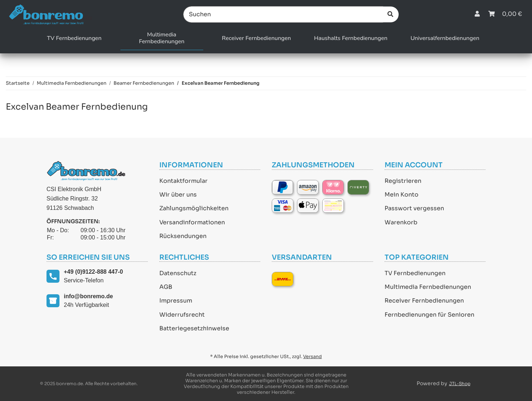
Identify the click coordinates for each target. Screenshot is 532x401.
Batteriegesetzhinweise (194, 328)
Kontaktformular (183, 181)
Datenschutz (178, 273)
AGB (166, 287)
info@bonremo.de (88, 296)
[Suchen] (283, 14)
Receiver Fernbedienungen (424, 301)
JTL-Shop (460, 384)
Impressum (176, 301)
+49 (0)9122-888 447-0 (93, 272)
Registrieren (403, 181)
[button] (477, 14)
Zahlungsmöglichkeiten (194, 208)
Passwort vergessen (414, 208)
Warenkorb (401, 222)
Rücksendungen (183, 236)
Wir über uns (178, 195)
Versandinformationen (192, 222)
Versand (312, 357)
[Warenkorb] (505, 14)
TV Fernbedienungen (415, 273)
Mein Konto (402, 195)
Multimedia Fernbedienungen (428, 287)
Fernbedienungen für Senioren (429, 315)
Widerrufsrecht (182, 315)
